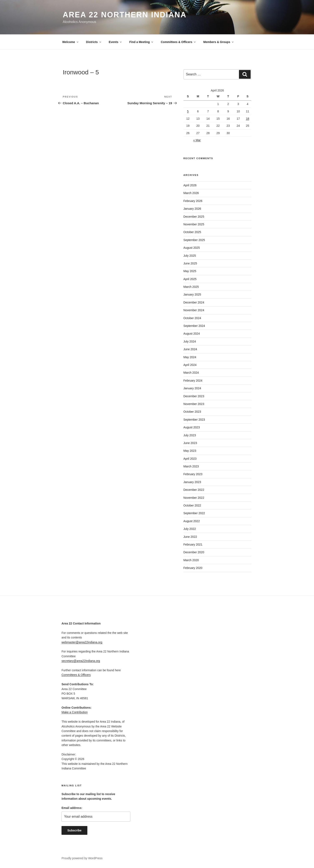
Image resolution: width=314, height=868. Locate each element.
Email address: (72, 808)
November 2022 (194, 498)
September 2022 (194, 513)
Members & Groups (219, 42)
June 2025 (190, 263)
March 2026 (191, 193)
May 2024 (190, 357)
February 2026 (193, 201)
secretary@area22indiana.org (81, 661)
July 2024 (190, 341)
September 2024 (194, 326)
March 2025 (191, 287)
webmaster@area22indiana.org (82, 642)
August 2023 (192, 427)
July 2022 (190, 529)
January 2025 (192, 294)
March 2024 (191, 373)
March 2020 (191, 560)
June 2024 (190, 349)
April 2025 (190, 279)
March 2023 (191, 466)
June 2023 (190, 443)
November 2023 (194, 404)
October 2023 (192, 412)
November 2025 (194, 224)
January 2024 (192, 388)
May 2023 (190, 451)
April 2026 (190, 185)
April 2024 (190, 365)
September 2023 (194, 420)
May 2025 (190, 271)
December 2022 (194, 490)
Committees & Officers (178, 42)
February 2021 (193, 544)
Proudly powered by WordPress (82, 858)
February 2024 (193, 381)
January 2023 (192, 482)
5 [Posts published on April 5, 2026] (188, 111)
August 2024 (192, 334)
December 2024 (194, 302)
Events (116, 42)
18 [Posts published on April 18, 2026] (247, 119)
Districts (94, 42)
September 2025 (194, 240)
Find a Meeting (141, 42)
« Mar (197, 140)
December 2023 (194, 396)
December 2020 (194, 552)
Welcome (71, 42)
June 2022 (190, 537)
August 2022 (192, 521)
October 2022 (192, 505)
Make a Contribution (75, 712)
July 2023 (190, 435)
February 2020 (193, 568)
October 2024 (192, 318)
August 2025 (192, 248)
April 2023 (190, 459)
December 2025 (194, 217)
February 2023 (193, 474)
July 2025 (190, 256)
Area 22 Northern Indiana (125, 15)
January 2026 (192, 209)
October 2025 (192, 232)
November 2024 (194, 310)
